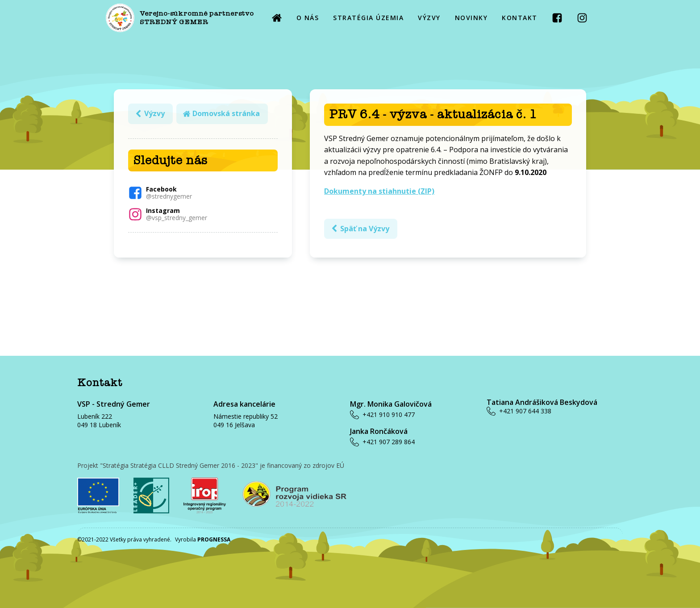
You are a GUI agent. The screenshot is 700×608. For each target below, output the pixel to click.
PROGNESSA (214, 539)
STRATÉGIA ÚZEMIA (368, 18)
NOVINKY (471, 18)
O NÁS (308, 18)
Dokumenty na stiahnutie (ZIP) (379, 191)
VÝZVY (429, 18)
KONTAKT (520, 18)
